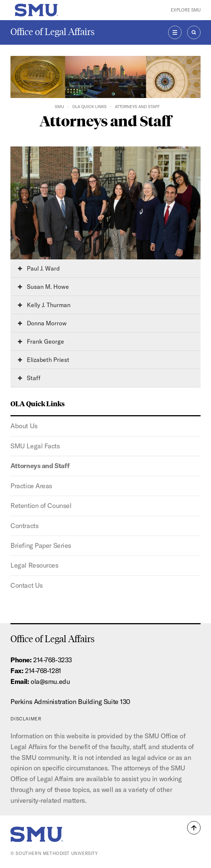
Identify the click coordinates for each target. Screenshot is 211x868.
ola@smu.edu (50, 681)
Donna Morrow (42, 323)
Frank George (41, 341)
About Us (24, 426)
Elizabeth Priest (44, 360)
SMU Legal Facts (35, 446)
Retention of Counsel (41, 506)
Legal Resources (34, 565)
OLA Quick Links (89, 107)
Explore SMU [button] (186, 10)
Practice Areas (31, 486)
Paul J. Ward (39, 268)
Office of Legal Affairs (53, 32)
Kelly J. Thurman (44, 305)
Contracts (24, 526)
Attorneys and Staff (40, 466)
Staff (29, 378)
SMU (59, 107)
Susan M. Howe (43, 287)
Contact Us (27, 585)
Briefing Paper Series (41, 545)
